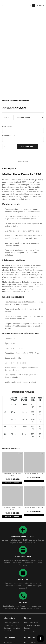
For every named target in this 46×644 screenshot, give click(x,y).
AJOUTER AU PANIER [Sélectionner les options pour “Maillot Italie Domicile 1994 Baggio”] (12, 517)
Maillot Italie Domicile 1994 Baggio (12, 508)
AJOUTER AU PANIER (34, 481)
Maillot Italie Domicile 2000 (34, 507)
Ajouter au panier (28, 146)
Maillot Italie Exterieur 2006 (34, 473)
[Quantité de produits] (5, 146)
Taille (6, 117)
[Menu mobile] (39, 6)
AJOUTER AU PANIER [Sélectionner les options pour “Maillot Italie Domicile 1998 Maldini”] (12, 483)
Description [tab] (23, 162)
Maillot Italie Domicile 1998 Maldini (12, 474)
